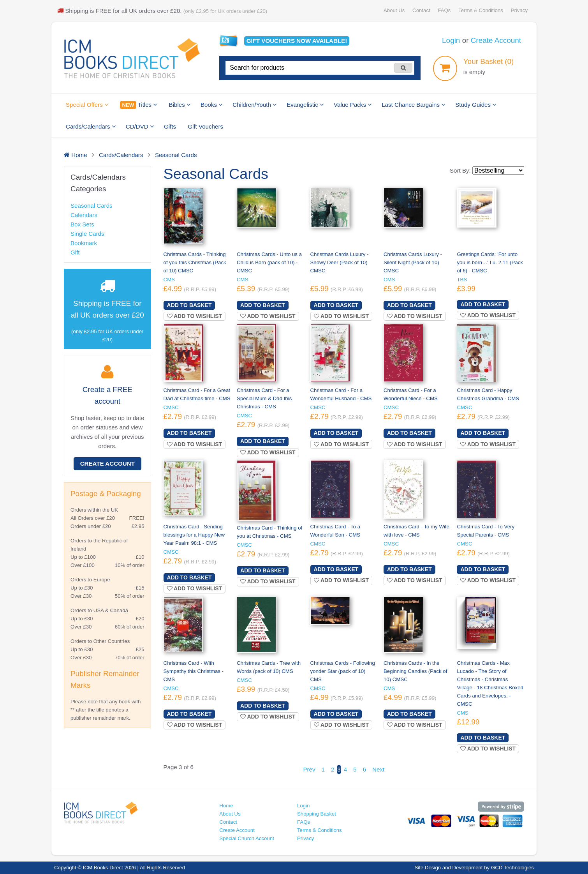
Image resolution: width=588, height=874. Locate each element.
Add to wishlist (195, 316)
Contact (421, 10)
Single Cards (87, 234)
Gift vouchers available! (297, 41)
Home (226, 806)
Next (378, 769)
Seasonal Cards (92, 206)
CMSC (171, 407)
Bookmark (84, 243)
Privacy (519, 10)
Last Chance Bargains (413, 105)
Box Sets (82, 224)
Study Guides (476, 105)
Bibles (180, 105)
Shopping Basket (317, 814)
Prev (309, 769)
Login (451, 40)
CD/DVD (140, 126)
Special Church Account (247, 838)
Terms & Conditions (481, 10)
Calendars (84, 215)
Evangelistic (305, 105)
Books (211, 105)
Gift (75, 252)
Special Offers (87, 105)
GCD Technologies (512, 868)
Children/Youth (254, 105)
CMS (169, 280)
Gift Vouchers (205, 126)
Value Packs (353, 105)
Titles (138, 105)
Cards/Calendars (91, 126)
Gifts (170, 126)
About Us (394, 10)
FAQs (444, 10)
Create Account (496, 40)
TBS (462, 280)
